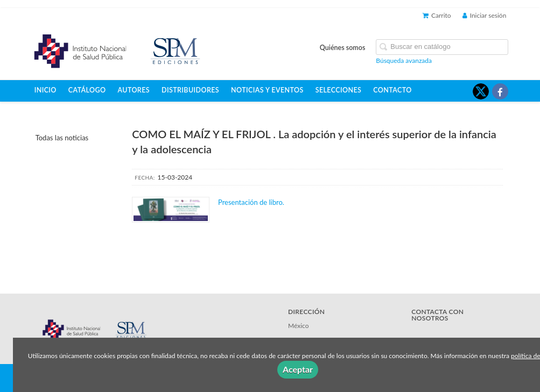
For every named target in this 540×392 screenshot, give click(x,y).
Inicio (45, 90)
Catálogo (87, 90)
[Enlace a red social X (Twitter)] (481, 91)
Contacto (392, 90)
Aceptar (298, 369)
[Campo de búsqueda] (442, 47)
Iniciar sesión (485, 15)
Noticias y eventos (267, 90)
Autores (134, 90)
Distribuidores (190, 90)
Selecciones (339, 90)
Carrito (437, 15)
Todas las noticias (62, 138)
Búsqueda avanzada (404, 60)
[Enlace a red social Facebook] (500, 91)
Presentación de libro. (252, 202)
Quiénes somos (343, 48)
